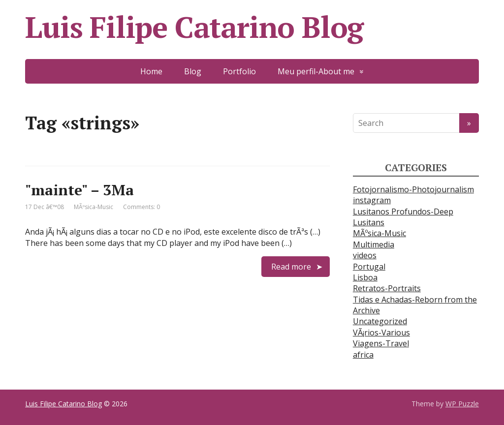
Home (151, 71)
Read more (291, 267)
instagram (372, 200)
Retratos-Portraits (387, 288)
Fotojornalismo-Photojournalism (413, 189)
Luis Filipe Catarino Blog (194, 27)
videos (365, 255)
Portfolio (239, 71)
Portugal (369, 267)
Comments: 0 (142, 207)
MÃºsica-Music (94, 207)
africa (363, 355)
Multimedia (374, 244)
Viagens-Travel (381, 343)
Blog (193, 71)
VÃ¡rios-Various (381, 333)
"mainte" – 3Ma (79, 190)
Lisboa (365, 277)
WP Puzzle (462, 404)
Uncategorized (380, 321)
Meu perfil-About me (316, 71)
